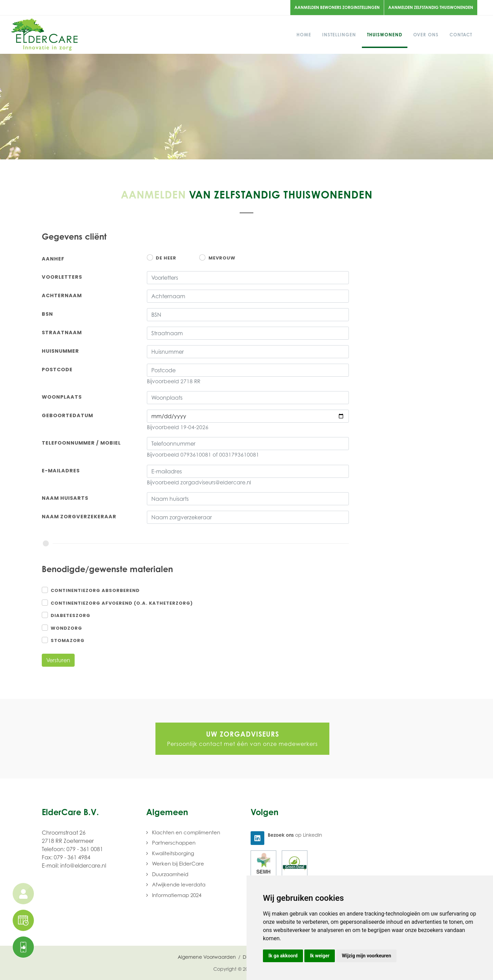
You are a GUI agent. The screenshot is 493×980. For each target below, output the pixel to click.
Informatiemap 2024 (177, 895)
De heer (166, 258)
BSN (47, 314)
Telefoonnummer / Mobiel (81, 443)
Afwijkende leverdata (179, 884)
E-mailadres (61, 471)
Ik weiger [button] (320, 956)
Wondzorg (66, 628)
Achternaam (62, 295)
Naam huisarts (65, 498)
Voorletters (62, 277)
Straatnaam (62, 332)
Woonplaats (62, 397)
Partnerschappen (174, 843)
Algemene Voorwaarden (207, 957)
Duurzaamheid (170, 874)
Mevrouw (222, 258)
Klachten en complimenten (186, 832)
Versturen (58, 660)
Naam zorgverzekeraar (79, 517)
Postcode (57, 370)
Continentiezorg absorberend (95, 590)
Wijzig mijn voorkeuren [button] (366, 956)
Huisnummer (60, 351)
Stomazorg (68, 640)
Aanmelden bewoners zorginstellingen (337, 7)
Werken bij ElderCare (178, 863)
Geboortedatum (67, 415)
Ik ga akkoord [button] (283, 956)
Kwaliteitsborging (173, 853)
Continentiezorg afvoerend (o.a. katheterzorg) (122, 603)
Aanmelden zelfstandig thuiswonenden (431, 7)
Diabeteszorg (71, 615)
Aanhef (53, 259)
